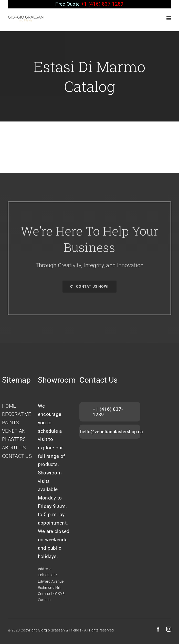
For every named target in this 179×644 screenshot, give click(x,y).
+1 (102, 4)
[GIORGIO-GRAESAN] (26, 18)
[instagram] (169, 629)
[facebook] (158, 629)
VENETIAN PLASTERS (14, 435)
